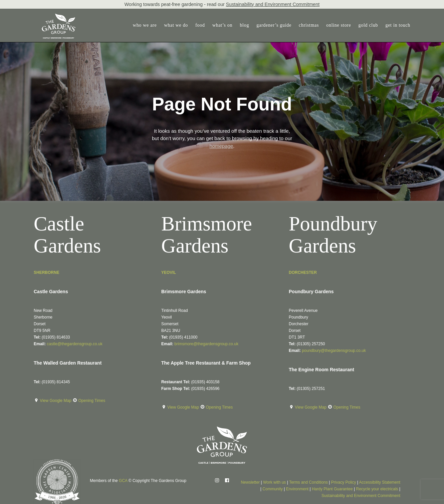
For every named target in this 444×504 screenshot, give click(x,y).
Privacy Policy (344, 482)
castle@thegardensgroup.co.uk (74, 344)
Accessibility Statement (380, 482)
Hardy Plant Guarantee (332, 489)
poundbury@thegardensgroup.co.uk (334, 351)
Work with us (274, 482)
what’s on (222, 25)
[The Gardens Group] (51, 16)
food (200, 25)
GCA (123, 481)
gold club (368, 25)
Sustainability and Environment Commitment (273, 4)
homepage (221, 146)
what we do (176, 25)
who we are (145, 25)
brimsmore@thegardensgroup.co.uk (206, 344)
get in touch (398, 25)
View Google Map (56, 401)
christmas (309, 25)
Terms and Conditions (308, 482)
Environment (297, 489)
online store (339, 25)
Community (273, 489)
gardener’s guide (274, 25)
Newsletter (250, 482)
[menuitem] (146, 25)
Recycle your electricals (377, 489)
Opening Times (92, 401)
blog (244, 25)
